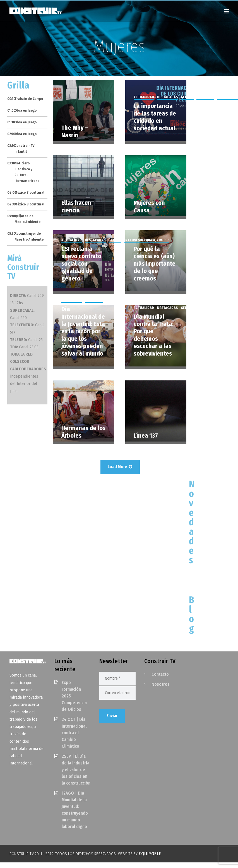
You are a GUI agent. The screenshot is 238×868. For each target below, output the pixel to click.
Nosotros (161, 684)
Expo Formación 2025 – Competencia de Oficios (74, 696)
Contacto (160, 674)
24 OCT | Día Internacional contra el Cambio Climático (74, 733)
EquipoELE (150, 854)
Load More (120, 467)
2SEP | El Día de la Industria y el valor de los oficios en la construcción (76, 770)
